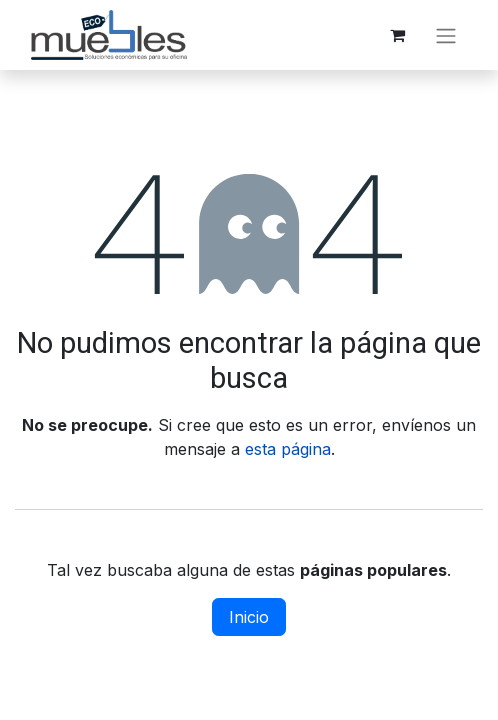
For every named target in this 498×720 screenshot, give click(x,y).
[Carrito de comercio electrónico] (397, 35)
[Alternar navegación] (446, 35)
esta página (288, 449)
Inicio (249, 617)
